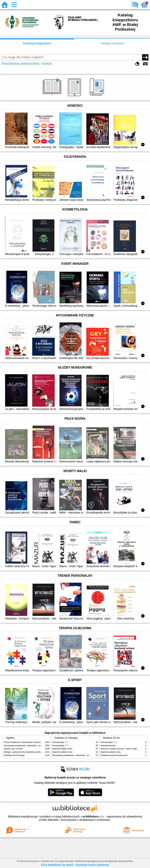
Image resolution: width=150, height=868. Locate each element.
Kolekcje (47, 63)
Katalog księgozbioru (37, 43)
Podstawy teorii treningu (14, 755)
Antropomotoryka (108, 746)
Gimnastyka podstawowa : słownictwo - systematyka (27, 746)
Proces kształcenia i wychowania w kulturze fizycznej (27, 742)
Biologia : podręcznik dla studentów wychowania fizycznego (30, 752)
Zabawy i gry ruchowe (13, 749)
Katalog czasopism (112, 43)
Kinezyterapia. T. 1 (60, 742)
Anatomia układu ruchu (62, 749)
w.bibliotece (92, 816)
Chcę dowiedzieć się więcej (57, 865)
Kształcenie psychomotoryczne (114, 755)
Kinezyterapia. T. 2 (60, 746)
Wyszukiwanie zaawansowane (21, 63)
